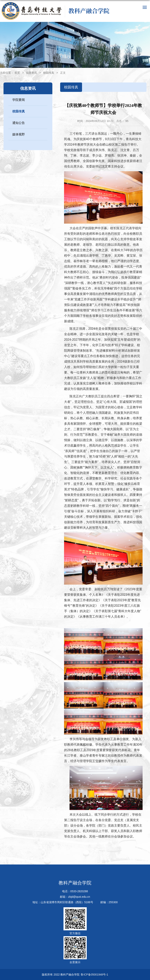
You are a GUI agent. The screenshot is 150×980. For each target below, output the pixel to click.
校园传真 (49, 73)
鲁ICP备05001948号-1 (94, 975)
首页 (17, 73)
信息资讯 (31, 73)
